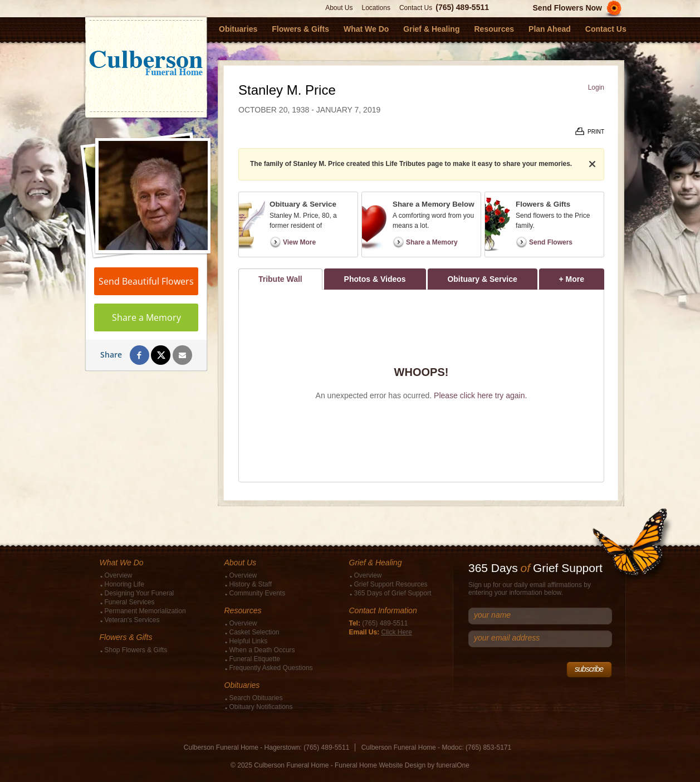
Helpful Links (249, 641)
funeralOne (453, 765)
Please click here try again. (480, 395)
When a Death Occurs (262, 650)
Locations (376, 8)
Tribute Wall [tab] (280, 279)
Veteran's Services (132, 620)
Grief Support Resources (391, 584)
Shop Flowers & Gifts (136, 650)
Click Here (397, 632)
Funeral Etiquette (255, 659)
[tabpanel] (421, 386)
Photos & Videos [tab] (375, 279)
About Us (339, 8)
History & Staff (251, 584)
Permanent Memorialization (145, 611)
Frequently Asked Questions (271, 668)
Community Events (258, 593)
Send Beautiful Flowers (146, 281)
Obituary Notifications (261, 707)
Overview (119, 575)
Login (596, 87)
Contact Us (416, 8)
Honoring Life (124, 584)
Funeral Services (130, 602)
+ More (582, 276)
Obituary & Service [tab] (482, 279)
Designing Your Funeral (139, 593)
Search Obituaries (256, 698)
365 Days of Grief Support (393, 593)
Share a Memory (146, 317)
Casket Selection (254, 632)
